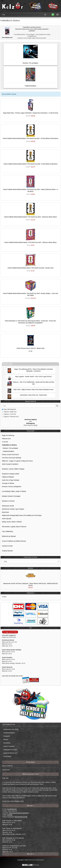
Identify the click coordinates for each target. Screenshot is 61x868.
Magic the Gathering (8, 435)
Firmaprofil (7, 736)
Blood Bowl (5, 512)
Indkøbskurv (30, 593)
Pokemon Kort (6, 439)
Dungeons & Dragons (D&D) (11, 474)
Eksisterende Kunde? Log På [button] (31, 774)
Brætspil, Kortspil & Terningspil (11, 496)
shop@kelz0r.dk (12, 809)
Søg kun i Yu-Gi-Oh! (9, 414)
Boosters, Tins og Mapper (10, 448)
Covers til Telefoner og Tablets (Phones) (14, 541)
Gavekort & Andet (7, 546)
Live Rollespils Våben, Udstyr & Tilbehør (14, 491)
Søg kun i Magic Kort (9, 412)
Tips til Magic (7, 756)
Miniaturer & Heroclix (8, 501)
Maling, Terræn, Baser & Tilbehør (12, 522)
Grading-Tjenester (7, 551)
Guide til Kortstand (9, 746)
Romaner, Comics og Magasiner (12, 487)
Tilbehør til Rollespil (8, 477)
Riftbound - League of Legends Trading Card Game (17, 461)
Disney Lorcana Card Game (10, 455)
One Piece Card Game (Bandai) (12, 458)
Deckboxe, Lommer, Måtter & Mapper (13, 469)
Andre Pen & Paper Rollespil (11, 480)
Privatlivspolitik (39, 860)
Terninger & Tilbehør (8, 483)
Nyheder (30, 568)
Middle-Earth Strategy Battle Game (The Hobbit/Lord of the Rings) (22, 515)
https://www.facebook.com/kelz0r (19, 813)
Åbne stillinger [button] (30, 762)
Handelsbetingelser (9, 733)
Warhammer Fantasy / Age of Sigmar (13, 509)
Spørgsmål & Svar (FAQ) (11, 729)
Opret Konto (6, 770)
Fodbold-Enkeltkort (8, 451)
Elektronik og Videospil (9, 536)
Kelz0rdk (10, 815)
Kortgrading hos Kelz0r (10, 750)
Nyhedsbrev (7, 743)
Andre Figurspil (7, 519)
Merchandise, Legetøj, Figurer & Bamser (14, 527)
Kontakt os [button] (30, 806)
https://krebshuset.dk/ (21, 817)
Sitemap (36, 865)
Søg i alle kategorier (9, 409)
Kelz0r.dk (31, 860)
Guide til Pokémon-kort (10, 753)
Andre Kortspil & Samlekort (10, 464)
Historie (6, 740)
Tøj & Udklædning (7, 531)
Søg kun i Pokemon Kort (10, 417)
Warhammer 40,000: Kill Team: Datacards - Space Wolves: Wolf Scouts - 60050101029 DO (30, 583)
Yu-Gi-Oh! (5, 442)
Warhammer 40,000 (8, 506)
